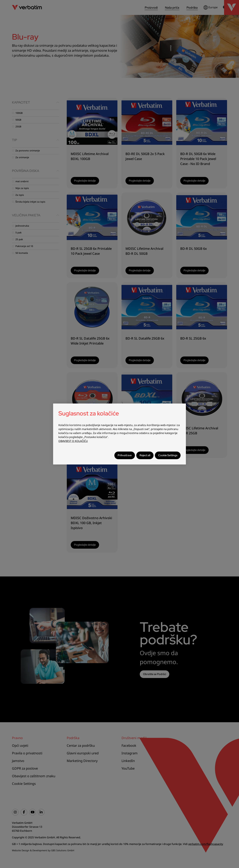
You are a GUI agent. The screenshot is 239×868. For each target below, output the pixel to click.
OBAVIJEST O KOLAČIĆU (73, 441)
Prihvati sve (125, 455)
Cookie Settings (168, 455)
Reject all (145, 455)
